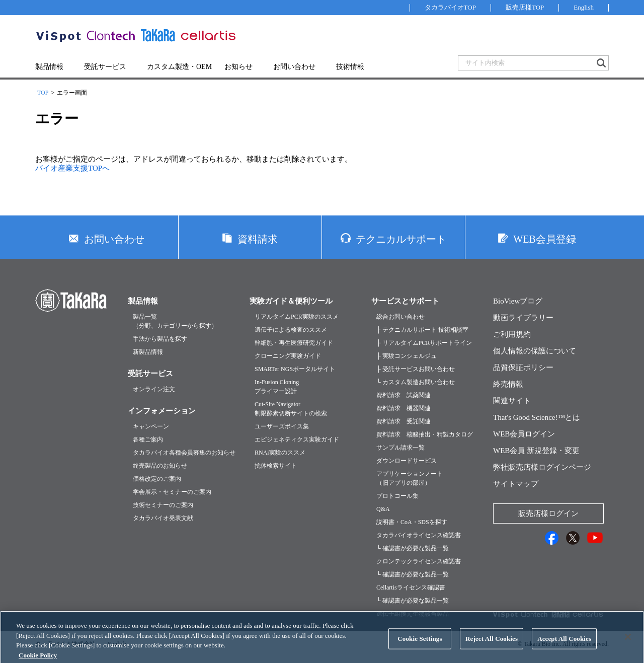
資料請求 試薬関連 (404, 395)
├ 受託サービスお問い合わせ (416, 369)
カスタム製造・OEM (179, 67)
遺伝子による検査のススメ (291, 330)
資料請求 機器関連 (404, 408)
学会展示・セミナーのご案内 (172, 492)
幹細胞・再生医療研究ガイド (294, 343)
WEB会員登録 (544, 239)
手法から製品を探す (160, 339)
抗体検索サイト (276, 466)
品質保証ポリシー (523, 367)
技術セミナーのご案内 (163, 505)
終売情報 (508, 384)
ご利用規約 (512, 334)
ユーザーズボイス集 (282, 426)
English (584, 7)
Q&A (383, 509)
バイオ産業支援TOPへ (72, 168)
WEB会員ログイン (524, 434)
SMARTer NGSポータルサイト (295, 369)
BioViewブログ (518, 301)
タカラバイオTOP (450, 7)
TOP (43, 93)
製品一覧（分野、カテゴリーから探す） (175, 321)
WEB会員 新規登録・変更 (536, 451)
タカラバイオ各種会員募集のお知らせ (184, 453)
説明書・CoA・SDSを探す (412, 522)
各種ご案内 (148, 439)
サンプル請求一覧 (400, 448)
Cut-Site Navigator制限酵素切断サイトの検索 (291, 409)
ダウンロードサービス (407, 461)
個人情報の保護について (535, 351)
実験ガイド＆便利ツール (291, 301)
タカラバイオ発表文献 (163, 518)
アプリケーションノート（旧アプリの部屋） (410, 478)
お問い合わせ (294, 67)
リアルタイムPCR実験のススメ (297, 317)
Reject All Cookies (492, 645)
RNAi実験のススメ (280, 453)
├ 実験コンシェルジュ (407, 356)
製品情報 (49, 67)
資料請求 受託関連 (404, 421)
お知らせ (238, 67)
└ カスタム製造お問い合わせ (416, 382)
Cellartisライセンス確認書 (411, 587)
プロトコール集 (397, 496)
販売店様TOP (525, 7)
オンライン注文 (154, 389)
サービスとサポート (405, 301)
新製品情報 (148, 352)
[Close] (628, 643)
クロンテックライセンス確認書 (419, 561)
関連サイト (512, 401)
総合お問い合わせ (400, 317)
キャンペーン (151, 426)
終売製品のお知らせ (160, 466)
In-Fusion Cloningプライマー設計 (277, 387)
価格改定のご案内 (157, 479)
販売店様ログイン (548, 513)
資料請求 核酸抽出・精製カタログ (425, 434)
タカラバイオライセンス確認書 (419, 535)
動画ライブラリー (523, 318)
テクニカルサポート (401, 239)
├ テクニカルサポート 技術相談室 (422, 330)
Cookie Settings (420, 645)
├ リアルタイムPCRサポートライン (424, 343)
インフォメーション (162, 411)
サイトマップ (516, 484)
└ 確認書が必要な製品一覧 (413, 548)
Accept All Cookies (564, 645)
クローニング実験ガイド (288, 356)
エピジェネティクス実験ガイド (297, 439)
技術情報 (350, 67)
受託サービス (105, 67)
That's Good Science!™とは (537, 417)
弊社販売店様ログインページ (542, 467)
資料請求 (258, 239)
